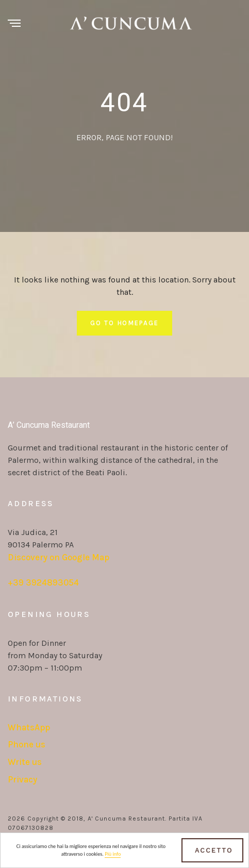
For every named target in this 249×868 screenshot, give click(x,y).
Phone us (27, 744)
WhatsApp (29, 727)
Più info (113, 855)
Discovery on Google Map (59, 557)
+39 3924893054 (43, 582)
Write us (25, 762)
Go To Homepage (124, 323)
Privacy (22, 779)
